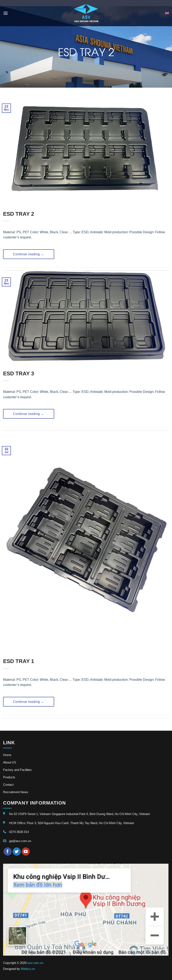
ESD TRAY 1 (19, 661)
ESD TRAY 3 (19, 373)
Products (9, 777)
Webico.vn (28, 969)
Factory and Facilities (17, 770)
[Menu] (6, 13)
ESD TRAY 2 (19, 214)
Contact (8, 785)
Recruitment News (16, 792)
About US (10, 762)
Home (7, 755)
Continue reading (29, 254)
